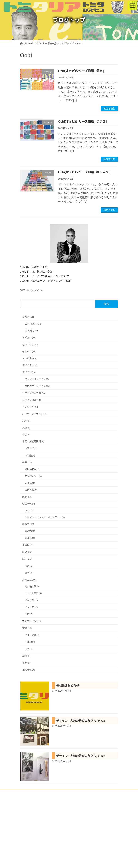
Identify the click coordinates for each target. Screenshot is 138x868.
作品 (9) (26, 435)
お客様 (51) (28, 317)
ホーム (23, 793)
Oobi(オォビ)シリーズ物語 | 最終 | (81, 71)
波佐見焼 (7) (31, 490)
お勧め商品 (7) (32, 469)
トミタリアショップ (30, 821)
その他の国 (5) (32, 586)
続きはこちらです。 (32, 290)
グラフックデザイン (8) (37, 379)
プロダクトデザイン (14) (37, 386)
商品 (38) (27, 497)
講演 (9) (26, 656)
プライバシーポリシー (32, 843)
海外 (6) (29, 566)
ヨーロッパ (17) (33, 324)
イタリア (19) (32, 607)
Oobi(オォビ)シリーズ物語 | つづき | (83, 121)
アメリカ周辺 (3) (33, 593)
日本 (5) (29, 614)
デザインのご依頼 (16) (34, 393)
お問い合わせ (27, 850)
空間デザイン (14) (32, 621)
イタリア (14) (29, 351)
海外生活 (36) (29, 579)
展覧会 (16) (28, 524)
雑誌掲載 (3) (29, 670)
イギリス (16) (32, 600)
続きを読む (109, 108)
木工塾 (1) (30, 455)
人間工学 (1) (31, 448)
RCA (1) (29, 510)
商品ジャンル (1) (33, 476)
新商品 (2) (30, 483)
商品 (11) (27, 462)
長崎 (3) (26, 663)
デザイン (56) (29, 372)
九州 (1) (26, 421)
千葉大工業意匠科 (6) (33, 441)
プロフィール (27, 829)
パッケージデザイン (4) (34, 414)
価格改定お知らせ (68, 686)
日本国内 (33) (32, 331)
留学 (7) (29, 572)
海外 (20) (27, 559)
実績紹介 (25, 807)
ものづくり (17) (30, 344)
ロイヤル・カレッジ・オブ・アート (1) (45, 517)
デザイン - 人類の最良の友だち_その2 (81, 756)
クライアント (27, 800)
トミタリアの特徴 (29, 814)
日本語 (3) (30, 642)
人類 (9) (26, 428)
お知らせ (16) (29, 338)
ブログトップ (27, 836)
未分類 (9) (27, 545)
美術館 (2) (30, 531)
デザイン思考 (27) (32, 400)
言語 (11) (27, 628)
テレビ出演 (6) (30, 358)
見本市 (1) (30, 538)
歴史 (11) (27, 552)
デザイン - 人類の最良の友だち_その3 (81, 721)
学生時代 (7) (29, 504)
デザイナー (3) (30, 365)
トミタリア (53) (30, 407)
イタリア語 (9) (32, 635)
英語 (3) (29, 649)
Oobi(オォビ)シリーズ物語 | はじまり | (84, 172)
